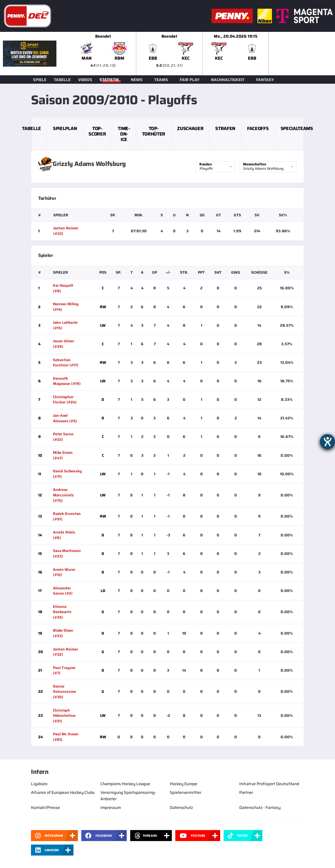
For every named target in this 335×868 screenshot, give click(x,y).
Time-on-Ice (124, 134)
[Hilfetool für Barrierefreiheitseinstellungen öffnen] (327, 442)
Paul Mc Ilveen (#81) (66, 737)
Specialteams (297, 128)
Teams (161, 80)
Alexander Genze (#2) (63, 591)
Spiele (40, 80)
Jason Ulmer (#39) (63, 344)
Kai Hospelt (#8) (63, 288)
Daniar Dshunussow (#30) (65, 692)
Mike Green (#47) (63, 455)
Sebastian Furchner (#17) (66, 363)
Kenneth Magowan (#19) (67, 381)
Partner (246, 792)
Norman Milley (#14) (66, 307)
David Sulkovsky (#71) (67, 474)
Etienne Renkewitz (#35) (62, 612)
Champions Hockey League (125, 784)
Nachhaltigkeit (228, 80)
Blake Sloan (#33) (63, 633)
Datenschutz (181, 807)
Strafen (225, 128)
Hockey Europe (184, 784)
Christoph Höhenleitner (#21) (64, 716)
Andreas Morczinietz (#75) (63, 495)
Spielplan (65, 128)
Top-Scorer (97, 131)
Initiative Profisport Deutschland (269, 784)
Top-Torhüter (154, 131)
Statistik (109, 80)
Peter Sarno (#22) (63, 437)
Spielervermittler (186, 792)
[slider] (203, 54)
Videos (85, 80)
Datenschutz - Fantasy (260, 807)
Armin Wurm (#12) (64, 572)
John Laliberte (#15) (65, 325)
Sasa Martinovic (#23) (67, 553)
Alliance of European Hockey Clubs (63, 792)
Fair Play (190, 80)
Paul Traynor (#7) (64, 670)
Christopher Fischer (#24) (65, 400)
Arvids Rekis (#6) (64, 535)
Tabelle (62, 80)
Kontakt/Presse (45, 807)
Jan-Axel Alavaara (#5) (65, 418)
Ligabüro (39, 784)
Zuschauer (190, 128)
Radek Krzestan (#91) (67, 516)
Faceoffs (258, 128)
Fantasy (265, 80)
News (137, 80)
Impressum (111, 807)
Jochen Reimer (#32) (66, 231)
